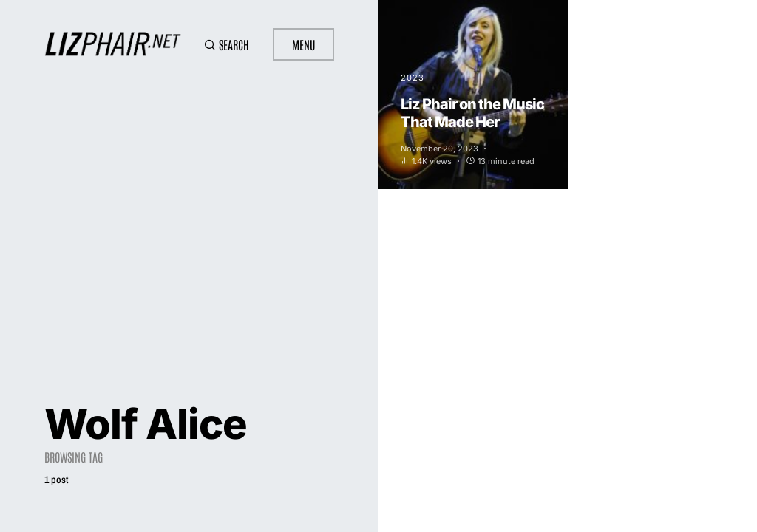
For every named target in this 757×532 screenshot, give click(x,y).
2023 (413, 78)
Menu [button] (303, 44)
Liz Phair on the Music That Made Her (472, 113)
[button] (227, 44)
